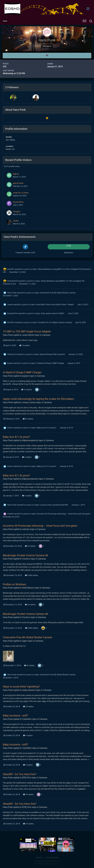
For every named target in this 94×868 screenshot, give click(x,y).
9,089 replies (32, 575)
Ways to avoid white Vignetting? (21, 687)
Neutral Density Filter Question (53, 354)
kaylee (10, 363)
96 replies (29, 665)
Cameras (46, 335)
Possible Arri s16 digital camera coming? (55, 322)
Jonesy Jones (28, 402)
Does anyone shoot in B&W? (53, 313)
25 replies (28, 706)
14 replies (25, 345)
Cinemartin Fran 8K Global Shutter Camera (58, 293)
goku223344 (18, 183)
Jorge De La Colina (21, 193)
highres (16, 174)
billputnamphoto (29, 440)
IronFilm (11, 269)
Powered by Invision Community (47, 864)
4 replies (27, 457)
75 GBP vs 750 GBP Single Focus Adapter (27, 331)
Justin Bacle (28, 335)
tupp (24, 641)
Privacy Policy (52, 858)
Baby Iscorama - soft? (15, 715)
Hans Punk (12, 293)
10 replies (27, 390)
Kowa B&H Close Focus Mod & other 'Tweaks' (55, 304)
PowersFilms (18, 202)
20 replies (28, 419)
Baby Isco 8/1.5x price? (47, 428)
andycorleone (28, 690)
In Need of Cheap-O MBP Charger (50, 363)
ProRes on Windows (15, 584)
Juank (10, 304)
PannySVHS (12, 281)
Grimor (10, 428)
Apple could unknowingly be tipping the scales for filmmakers (39, 399)
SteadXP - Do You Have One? (20, 774)
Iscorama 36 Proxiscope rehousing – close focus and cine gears (63, 514)
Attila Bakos (28, 588)
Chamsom (12, 354)
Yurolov (25, 559)
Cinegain (16, 211)
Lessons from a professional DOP (54, 505)
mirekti (16, 221)
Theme (39, 858)
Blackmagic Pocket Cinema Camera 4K (26, 555)
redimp (25, 529)
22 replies (30, 546)
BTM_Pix (26, 778)
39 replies (28, 794)
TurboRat (26, 719)
